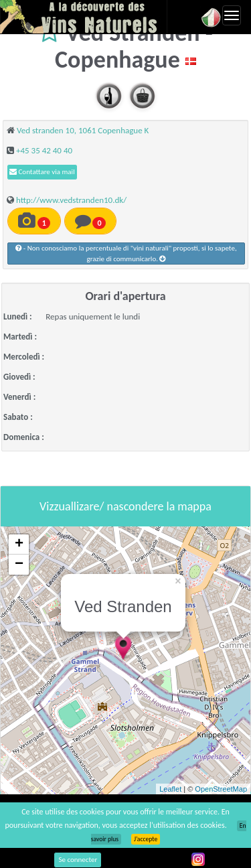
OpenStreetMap (221, 789)
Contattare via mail (42, 172)
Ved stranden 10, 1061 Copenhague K (83, 130)
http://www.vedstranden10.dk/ (71, 200)
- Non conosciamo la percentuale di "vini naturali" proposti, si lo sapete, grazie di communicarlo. (126, 254)
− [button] (19, 565)
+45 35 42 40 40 (44, 150)
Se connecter (78, 860)
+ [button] (19, 545)
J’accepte (146, 839)
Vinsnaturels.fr (84, 17)
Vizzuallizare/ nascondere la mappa (125, 506)
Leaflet (170, 789)
